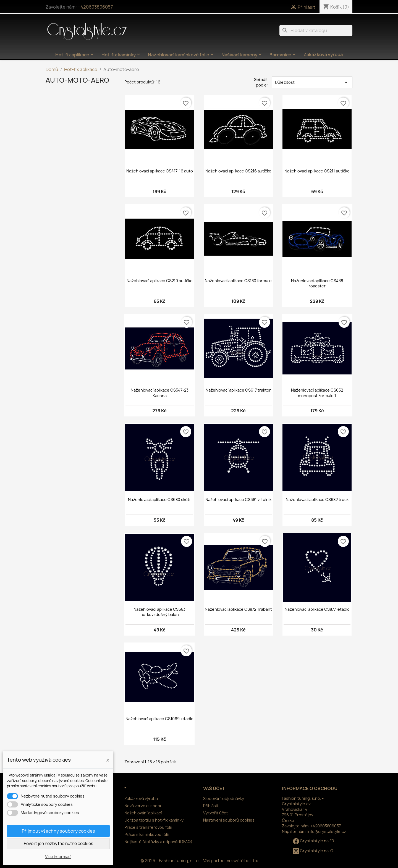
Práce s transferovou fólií (148, 827)
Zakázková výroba (323, 54)
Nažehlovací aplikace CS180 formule (238, 281)
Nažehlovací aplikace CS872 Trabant (238, 609)
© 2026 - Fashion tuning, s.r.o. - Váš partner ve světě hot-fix (199, 861)
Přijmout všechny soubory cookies (58, 831)
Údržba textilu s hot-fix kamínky (154, 820)
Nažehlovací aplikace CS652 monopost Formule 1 (317, 393)
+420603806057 (95, 7)
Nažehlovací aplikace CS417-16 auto (160, 171)
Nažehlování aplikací (143, 813)
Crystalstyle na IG (313, 851)
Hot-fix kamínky (121, 55)
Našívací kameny (242, 55)
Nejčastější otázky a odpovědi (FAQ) (158, 842)
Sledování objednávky (224, 798)
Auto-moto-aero (77, 80)
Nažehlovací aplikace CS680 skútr (159, 499)
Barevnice (283, 55)
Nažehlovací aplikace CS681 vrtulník (238, 499)
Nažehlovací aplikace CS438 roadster (317, 283)
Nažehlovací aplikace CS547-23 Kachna (160, 393)
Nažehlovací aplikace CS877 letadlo (317, 609)
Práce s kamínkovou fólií (146, 834)
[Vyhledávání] (316, 30)
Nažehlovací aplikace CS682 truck (317, 499)
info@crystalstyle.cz (327, 831)
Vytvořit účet (216, 813)
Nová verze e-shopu (143, 806)
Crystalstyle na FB (313, 841)
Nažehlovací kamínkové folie (181, 55)
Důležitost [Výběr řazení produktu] (312, 82)
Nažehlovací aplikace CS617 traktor (238, 390)
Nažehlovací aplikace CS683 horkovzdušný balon (159, 612)
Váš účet (214, 788)
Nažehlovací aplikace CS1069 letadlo (159, 719)
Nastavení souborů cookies (229, 820)
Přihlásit (211, 806)
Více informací (58, 857)
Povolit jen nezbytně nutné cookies (58, 844)
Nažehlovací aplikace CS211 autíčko (317, 171)
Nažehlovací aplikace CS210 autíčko (160, 281)
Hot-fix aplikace (75, 55)
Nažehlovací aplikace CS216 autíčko (238, 171)
